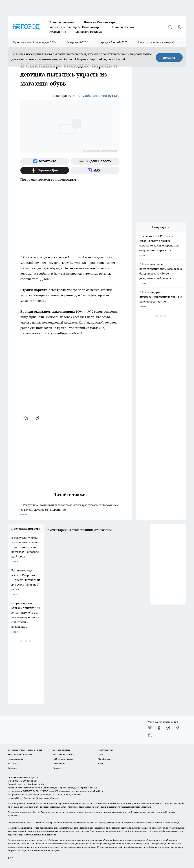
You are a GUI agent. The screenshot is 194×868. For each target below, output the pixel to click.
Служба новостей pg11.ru (99, 96)
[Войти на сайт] (179, 27)
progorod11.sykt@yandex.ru (22, 798)
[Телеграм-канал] (168, 728)
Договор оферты (61, 750)
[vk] (26, 418)
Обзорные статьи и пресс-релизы (25, 750)
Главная (57, 768)
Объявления (57, 32)
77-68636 (37, 823)
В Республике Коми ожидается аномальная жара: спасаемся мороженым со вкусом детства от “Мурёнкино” (70, 510)
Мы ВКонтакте (105, 759)
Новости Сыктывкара (100, 22)
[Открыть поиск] (170, 27)
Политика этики (106, 750)
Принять (169, 58)
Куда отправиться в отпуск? (156, 42)
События (12, 768)
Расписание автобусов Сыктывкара (74, 27)
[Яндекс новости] (95, 161)
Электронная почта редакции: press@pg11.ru (80, 791)
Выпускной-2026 (77, 42)
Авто (100, 763)
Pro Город (13, 763)
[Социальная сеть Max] (95, 170)
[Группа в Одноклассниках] (159, 728)
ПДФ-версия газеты (63, 759)
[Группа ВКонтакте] (45, 161)
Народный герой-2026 (113, 42)
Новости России (122, 27)
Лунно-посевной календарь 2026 (35, 42)
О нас (101, 754)
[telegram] (38, 418)
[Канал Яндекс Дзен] (45, 170)
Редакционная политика (20, 754)
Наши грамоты (15, 759)
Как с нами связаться (63, 754)
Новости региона (61, 22)
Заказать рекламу (89, 32)
